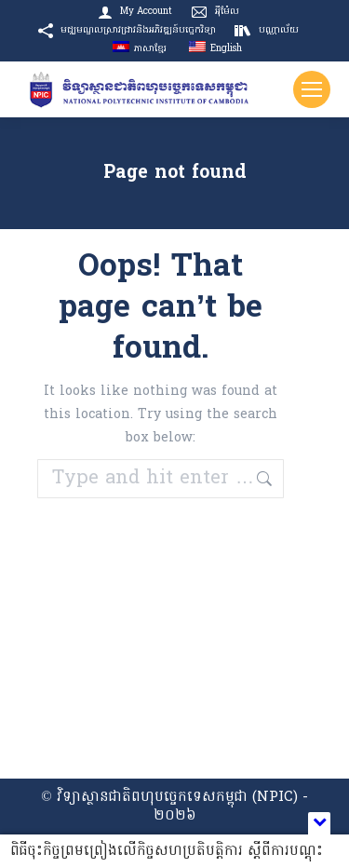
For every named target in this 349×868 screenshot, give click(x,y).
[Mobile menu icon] (312, 89)
